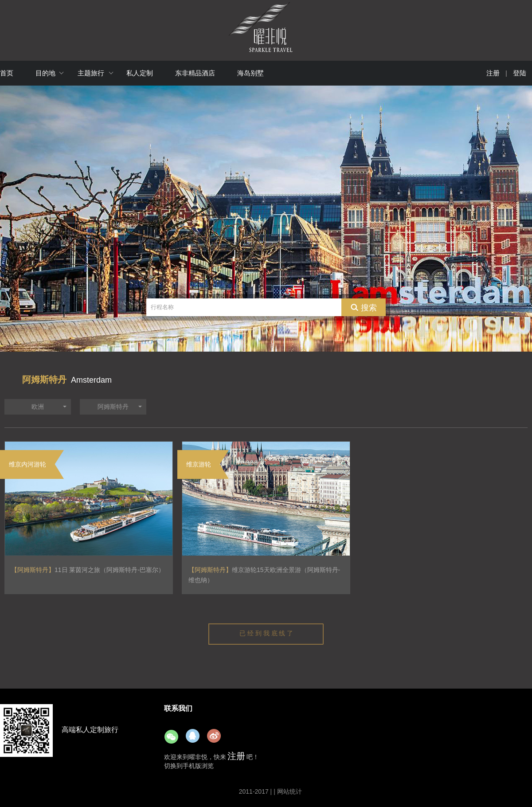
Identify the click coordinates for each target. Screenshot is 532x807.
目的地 (45, 73)
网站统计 (289, 791)
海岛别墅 (250, 73)
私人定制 (140, 73)
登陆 (520, 73)
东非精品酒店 (195, 73)
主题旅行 (91, 73)
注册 (493, 73)
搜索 (369, 307)
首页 (7, 73)
